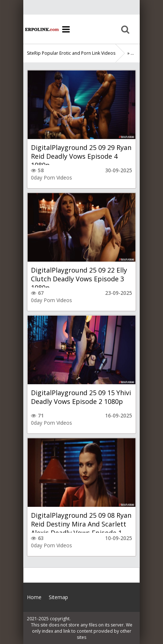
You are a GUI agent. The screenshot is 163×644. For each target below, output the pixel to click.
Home (41, 29)
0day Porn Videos (51, 178)
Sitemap (58, 597)
